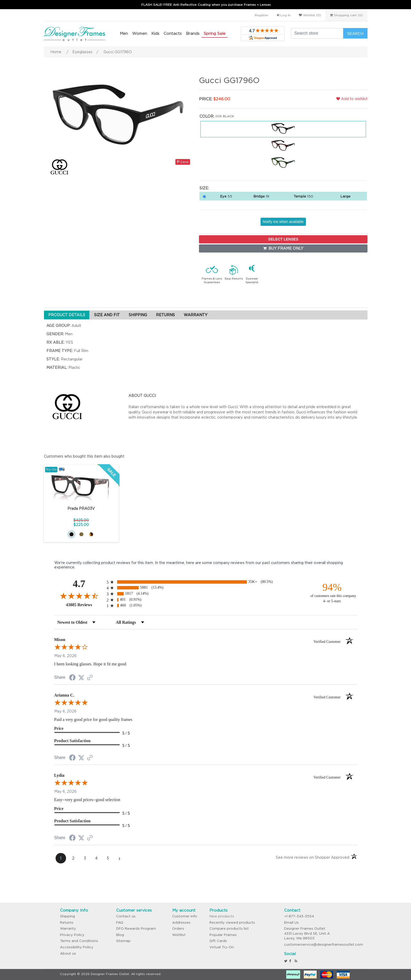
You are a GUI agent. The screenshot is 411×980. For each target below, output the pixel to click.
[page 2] (73, 858)
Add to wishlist (352, 99)
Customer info (185, 916)
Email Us (291, 922)
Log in (284, 15)
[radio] (206, 582)
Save (183, 162)
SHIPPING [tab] (138, 315)
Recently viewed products (232, 922)
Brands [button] (193, 33)
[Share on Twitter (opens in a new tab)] (81, 678)
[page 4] (96, 858)
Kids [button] (155, 33)
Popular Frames (223, 935)
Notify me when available (283, 222)
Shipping (67, 916)
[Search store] (317, 33)
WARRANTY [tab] (196, 315)
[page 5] (108, 858)
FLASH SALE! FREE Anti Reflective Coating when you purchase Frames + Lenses (206, 5)
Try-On (51, 469)
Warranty (68, 929)
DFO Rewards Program (136, 929)
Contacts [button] (173, 33)
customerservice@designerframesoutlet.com (324, 945)
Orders (178, 929)
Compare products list (229, 929)
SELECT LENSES (283, 239)
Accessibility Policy (77, 947)
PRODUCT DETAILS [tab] (67, 315)
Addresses (181, 922)
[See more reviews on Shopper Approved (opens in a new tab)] (90, 678)
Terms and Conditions (79, 941)
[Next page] (120, 858)
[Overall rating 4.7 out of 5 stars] (79, 596)
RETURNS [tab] (165, 315)
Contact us (126, 916)
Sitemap (123, 941)
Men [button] (124, 33)
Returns (67, 922)
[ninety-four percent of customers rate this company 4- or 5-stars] (332, 592)
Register (262, 15)
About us (68, 953)
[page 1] (61, 858)
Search (355, 33)
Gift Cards (218, 941)
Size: (204, 188)
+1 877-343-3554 (299, 916)
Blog (120, 935)
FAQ (120, 922)
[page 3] (85, 858)
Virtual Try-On (222, 947)
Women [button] (140, 33)
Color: (207, 116)
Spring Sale (215, 33)
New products (222, 916)
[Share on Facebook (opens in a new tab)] (72, 678)
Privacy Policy (72, 935)
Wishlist (179, 935)
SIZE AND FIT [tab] (107, 315)
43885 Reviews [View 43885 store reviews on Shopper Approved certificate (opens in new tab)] (85, 605)
